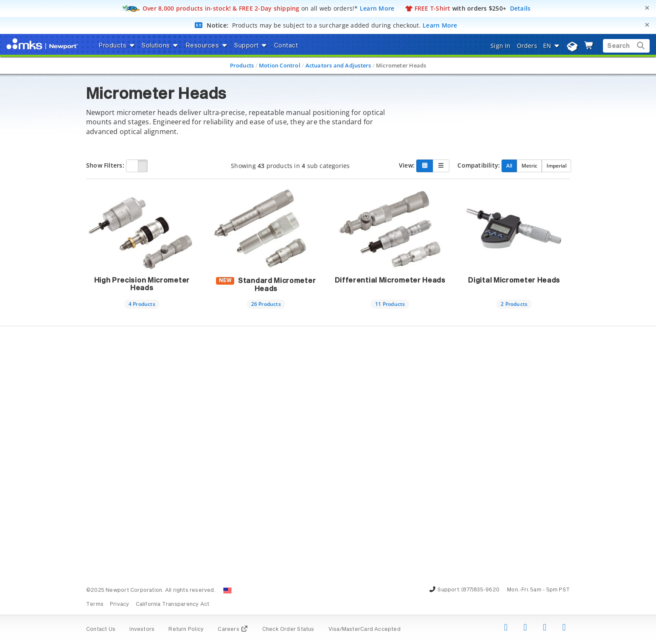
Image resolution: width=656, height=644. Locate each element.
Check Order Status (288, 630)
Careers (233, 630)
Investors (142, 630)
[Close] (647, 8)
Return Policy (186, 630)
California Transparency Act (173, 605)
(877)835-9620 (480, 590)
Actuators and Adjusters (338, 65)
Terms (95, 605)
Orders (527, 46)
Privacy (119, 605)
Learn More (377, 8)
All (509, 165)
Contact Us (101, 630)
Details (520, 8)
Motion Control (280, 65)
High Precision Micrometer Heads (142, 284)
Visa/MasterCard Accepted (364, 630)
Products (242, 65)
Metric (529, 165)
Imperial (556, 165)
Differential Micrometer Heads (390, 280)
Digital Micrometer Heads (514, 280)
